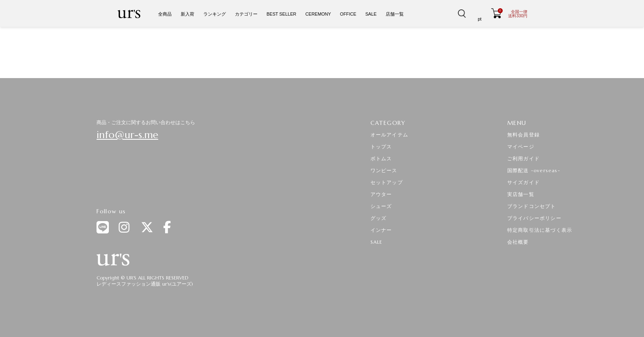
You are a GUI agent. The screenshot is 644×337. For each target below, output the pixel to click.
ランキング (215, 14)
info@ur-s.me (127, 135)
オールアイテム (389, 135)
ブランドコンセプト (532, 206)
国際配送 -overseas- (534, 170)
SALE (371, 14)
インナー (381, 230)
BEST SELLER (281, 14)
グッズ (379, 218)
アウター (381, 194)
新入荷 (187, 14)
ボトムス (381, 158)
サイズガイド (523, 182)
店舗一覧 (395, 14)
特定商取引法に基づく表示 (540, 230)
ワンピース (384, 170)
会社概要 (518, 242)
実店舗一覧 (521, 194)
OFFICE (348, 14)
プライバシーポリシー (534, 218)
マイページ (521, 147)
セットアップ (387, 182)
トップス (381, 147)
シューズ (381, 206)
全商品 (165, 14)
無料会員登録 (523, 135)
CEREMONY (318, 14)
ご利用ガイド (523, 158)
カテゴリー (246, 14)
